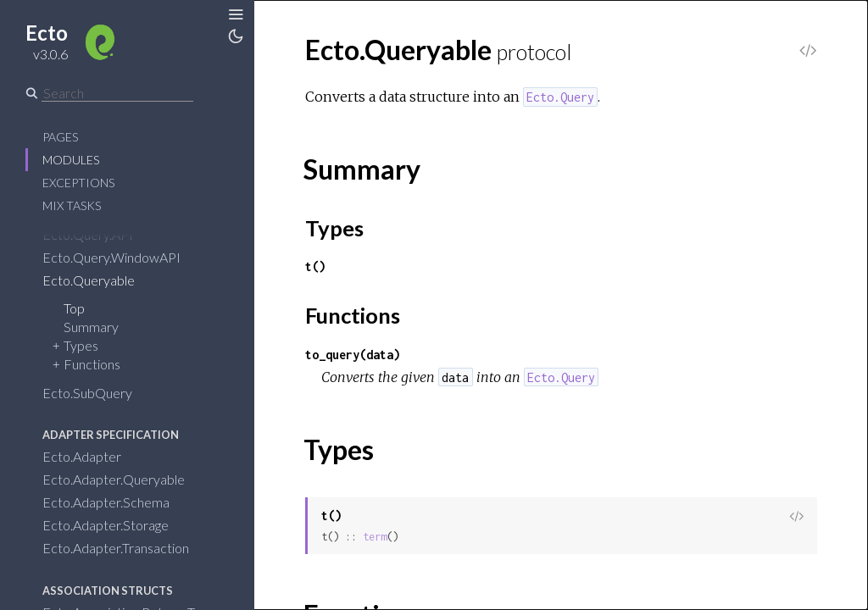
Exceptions (78, 183)
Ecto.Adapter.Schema (106, 502)
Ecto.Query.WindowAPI (111, 257)
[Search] (117, 93)
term (375, 537)
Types (81, 345)
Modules (71, 160)
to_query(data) (353, 355)
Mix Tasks (72, 205)
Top (74, 308)
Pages (60, 137)
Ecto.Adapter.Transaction (116, 548)
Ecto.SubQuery (87, 393)
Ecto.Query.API (88, 234)
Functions (92, 364)
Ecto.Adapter (82, 456)
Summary (91, 327)
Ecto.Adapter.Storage (106, 525)
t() (315, 266)
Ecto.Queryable (89, 280)
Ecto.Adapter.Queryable (114, 479)
